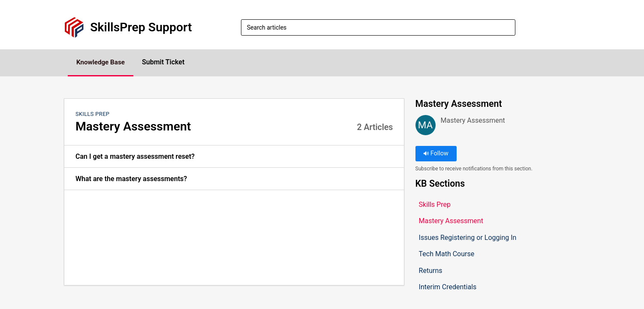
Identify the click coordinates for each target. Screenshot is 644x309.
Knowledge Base (104, 62)
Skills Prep (92, 114)
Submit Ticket (170, 62)
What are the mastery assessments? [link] (131, 179)
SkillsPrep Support (141, 27)
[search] (378, 27)
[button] (575, 27)
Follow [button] (436, 154)
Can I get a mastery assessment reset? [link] (135, 157)
